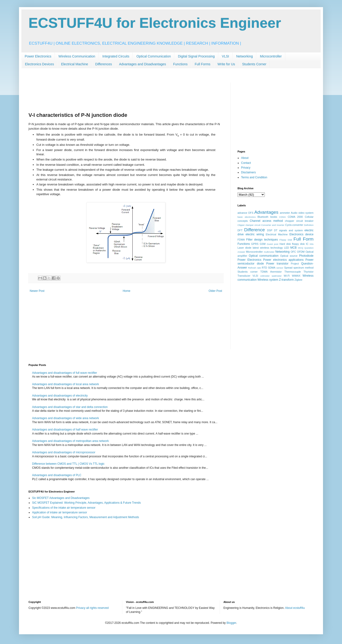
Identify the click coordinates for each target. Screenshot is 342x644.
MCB (293, 248)
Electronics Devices (39, 64)
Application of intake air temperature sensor (59, 512)
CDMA (282, 217)
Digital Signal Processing (196, 56)
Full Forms (203, 64)
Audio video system (302, 213)
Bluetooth (263, 217)
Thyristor (309, 272)
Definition (309, 225)
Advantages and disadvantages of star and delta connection (70, 407)
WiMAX (296, 276)
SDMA (272, 268)
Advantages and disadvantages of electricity (60, 396)
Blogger (231, 623)
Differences (104, 64)
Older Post (215, 291)
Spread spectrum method (299, 268)
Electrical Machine (75, 64)
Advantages (266, 212)
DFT (240, 230)
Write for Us (226, 64)
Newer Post (37, 291)
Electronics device (302, 234)
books (274, 217)
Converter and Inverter (273, 225)
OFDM (301, 252)
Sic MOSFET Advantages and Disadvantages (61, 498)
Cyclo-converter (294, 225)
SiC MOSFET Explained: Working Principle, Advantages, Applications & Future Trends (86, 503)
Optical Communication (154, 56)
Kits (312, 244)
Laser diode (245, 248)
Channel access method (266, 221)
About (245, 158)
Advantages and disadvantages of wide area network (66, 418)
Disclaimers (248, 172)
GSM (263, 244)
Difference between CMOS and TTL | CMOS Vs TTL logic (68, 464)
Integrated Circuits (116, 56)
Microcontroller (271, 56)
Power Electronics (38, 56)
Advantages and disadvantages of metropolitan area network (70, 441)
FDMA (241, 240)
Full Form (304, 239)
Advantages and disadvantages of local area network (66, 384)
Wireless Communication (77, 56)
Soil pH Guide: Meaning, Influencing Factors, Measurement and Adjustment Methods (85, 517)
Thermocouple (293, 272)
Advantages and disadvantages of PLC (57, 475)
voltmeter (265, 276)
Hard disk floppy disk (292, 244)
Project (295, 264)
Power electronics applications (283, 260)
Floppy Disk (286, 240)
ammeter (285, 213)
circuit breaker (305, 221)
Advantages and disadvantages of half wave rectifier (65, 430)
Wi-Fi (287, 276)
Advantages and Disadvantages (142, 64)
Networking (244, 56)
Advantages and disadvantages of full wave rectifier (65, 373)
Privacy (246, 168)
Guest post (273, 244)
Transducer (244, 276)
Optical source (289, 256)
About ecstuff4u (295, 608)
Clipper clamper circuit (249, 225)
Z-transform (286, 280)
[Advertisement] (115, 93)
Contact (246, 163)
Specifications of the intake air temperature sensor (64, 508)
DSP (270, 230)
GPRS (255, 244)
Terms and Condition (254, 177)
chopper (290, 221)
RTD (264, 268)
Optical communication (264, 256)
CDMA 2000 (295, 217)
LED (287, 248)
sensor (280, 268)
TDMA (264, 272)
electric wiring (255, 234)
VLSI (225, 56)
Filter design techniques (262, 240)
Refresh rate (255, 268)
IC (307, 244)
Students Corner (254, 64)
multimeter (269, 252)
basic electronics (247, 217)
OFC (293, 252)
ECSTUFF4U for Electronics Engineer (155, 23)
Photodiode (306, 256)
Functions (180, 64)
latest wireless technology (268, 248)
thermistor (276, 272)
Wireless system (268, 280)
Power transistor (277, 264)
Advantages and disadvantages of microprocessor (64, 452)
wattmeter (277, 276)
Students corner (248, 272)
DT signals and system (288, 230)
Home (127, 291)
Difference (254, 230)
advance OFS (245, 213)
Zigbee (298, 280)
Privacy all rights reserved (92, 608)
